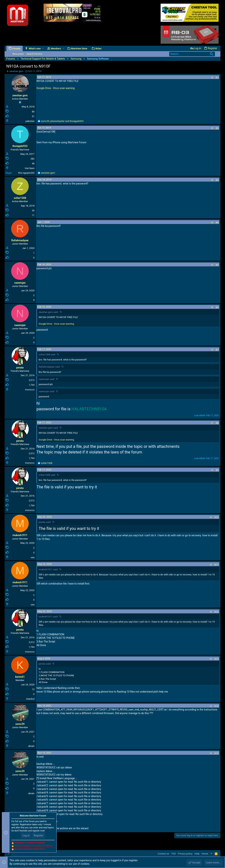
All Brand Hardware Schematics (29, 849)
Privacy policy (185, 854)
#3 (217, 180)
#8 (217, 423)
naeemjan (20, 283)
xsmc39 (20, 724)
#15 (216, 753)
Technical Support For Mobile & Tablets (33, 846)
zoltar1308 (20, 198)
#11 (216, 565)
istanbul (30, 699)
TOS (173, 854)
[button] (43, 49)
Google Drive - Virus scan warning (56, 88)
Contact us (163, 854)
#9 (217, 470)
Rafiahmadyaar (20, 240)
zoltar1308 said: (47, 354)
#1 (217, 78)
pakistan (30, 121)
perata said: (45, 522)
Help (197, 854)
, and (62, 121)
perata (20, 368)
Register (39, 835)
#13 (216, 659)
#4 (217, 223)
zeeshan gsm (16, 71)
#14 (216, 706)
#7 (217, 350)
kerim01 (20, 677)
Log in (26, 835)
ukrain (31, 746)
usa (33, 557)
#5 (217, 265)
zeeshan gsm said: (49, 312)
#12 (216, 612)
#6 (217, 307)
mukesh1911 (20, 535)
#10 (216, 517)
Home (205, 854)
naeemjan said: (47, 379)
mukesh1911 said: (48, 569)
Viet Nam (30, 168)
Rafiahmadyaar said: (50, 367)
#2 (217, 128)
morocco (30, 390)
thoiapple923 (20, 146)
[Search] (192, 54)
